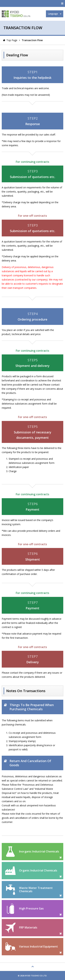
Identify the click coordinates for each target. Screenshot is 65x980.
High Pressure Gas (31, 908)
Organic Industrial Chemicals (38, 870)
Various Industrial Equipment (38, 946)
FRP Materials (28, 927)
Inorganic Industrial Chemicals (39, 851)
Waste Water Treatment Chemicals (36, 890)
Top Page (12, 40)
